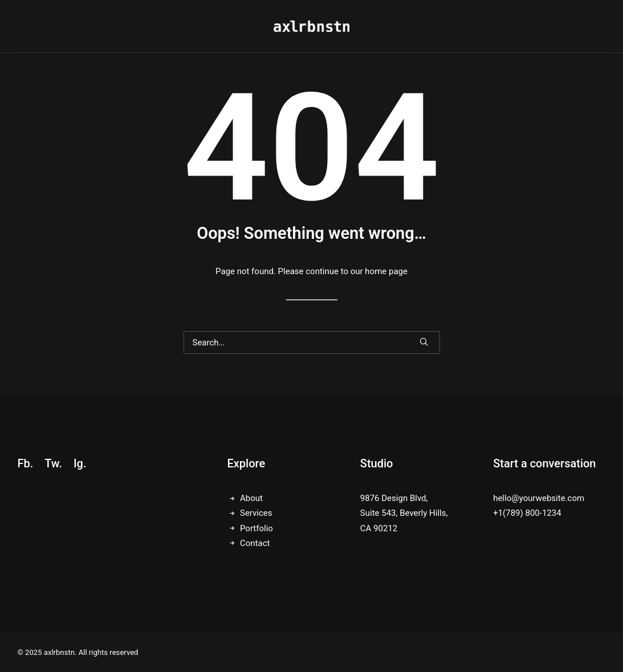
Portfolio (256, 528)
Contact (255, 543)
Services (256, 513)
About (251, 498)
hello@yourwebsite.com (539, 498)
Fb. (26, 463)
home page (386, 271)
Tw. (53, 463)
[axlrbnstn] (311, 26)
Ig (78, 463)
